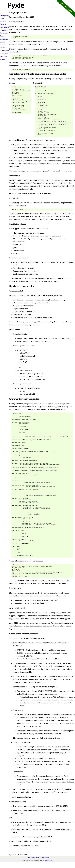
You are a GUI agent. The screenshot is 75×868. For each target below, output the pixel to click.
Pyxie (16, 5)
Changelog (4, 16)
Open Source (48, 861)
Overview (4, 30)
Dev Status (4, 27)
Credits (3, 24)
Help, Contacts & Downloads (37, 858)
